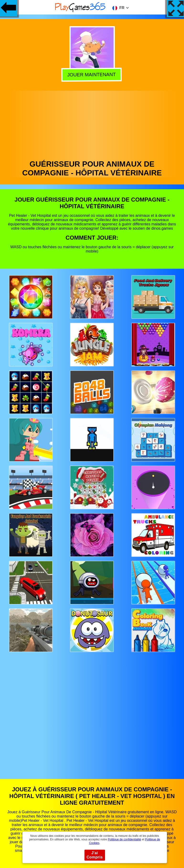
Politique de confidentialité (124, 839)
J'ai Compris (95, 855)
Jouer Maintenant (92, 74)
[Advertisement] (92, 124)
